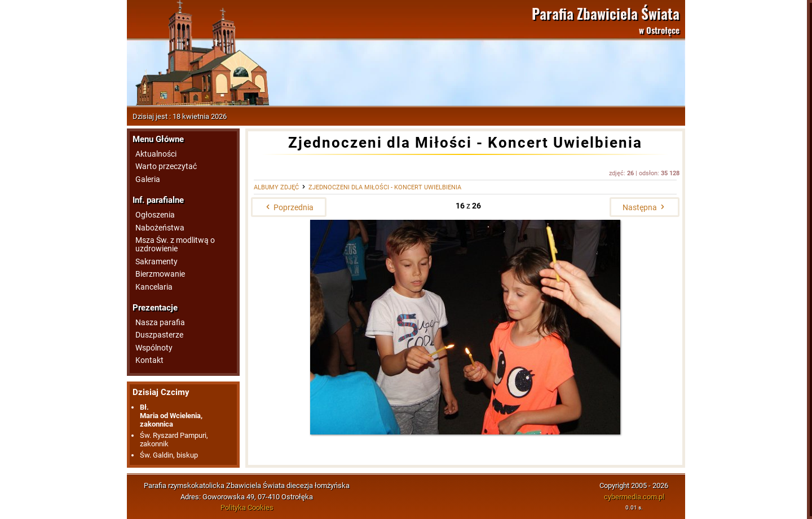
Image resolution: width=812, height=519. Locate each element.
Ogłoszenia (155, 215)
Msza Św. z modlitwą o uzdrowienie (175, 245)
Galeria (148, 179)
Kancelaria (154, 287)
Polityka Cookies (247, 507)
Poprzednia (289, 207)
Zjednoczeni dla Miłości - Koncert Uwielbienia (385, 187)
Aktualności (156, 154)
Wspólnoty (154, 348)
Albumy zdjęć (276, 187)
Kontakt (149, 360)
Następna (645, 207)
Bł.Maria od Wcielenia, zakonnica (171, 416)
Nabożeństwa (160, 228)
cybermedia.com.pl (634, 497)
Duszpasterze (159, 335)
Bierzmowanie (160, 274)
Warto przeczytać (166, 167)
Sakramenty (156, 262)
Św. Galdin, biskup (169, 455)
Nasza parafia (160, 323)
